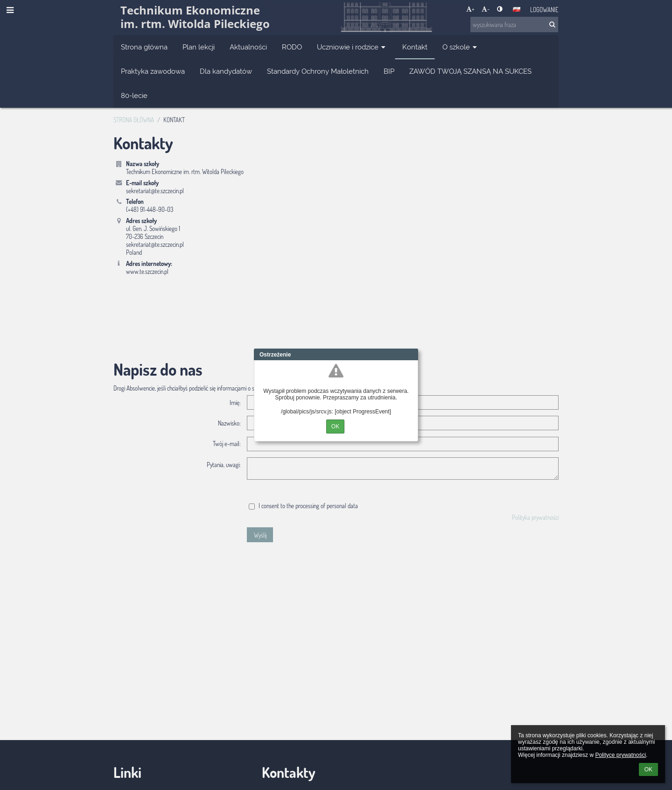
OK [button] (648, 769)
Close (411, 355)
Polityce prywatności (620, 755)
